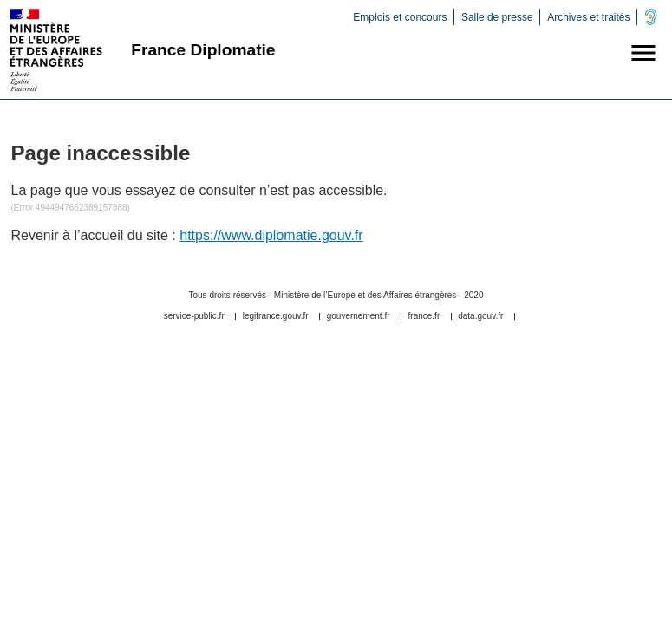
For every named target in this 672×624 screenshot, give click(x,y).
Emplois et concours (400, 17)
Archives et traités (588, 17)
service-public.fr (194, 316)
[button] (643, 53)
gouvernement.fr (359, 316)
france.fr (424, 316)
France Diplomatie (203, 50)
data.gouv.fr (480, 316)
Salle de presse (497, 17)
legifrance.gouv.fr (276, 316)
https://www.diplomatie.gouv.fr (271, 235)
